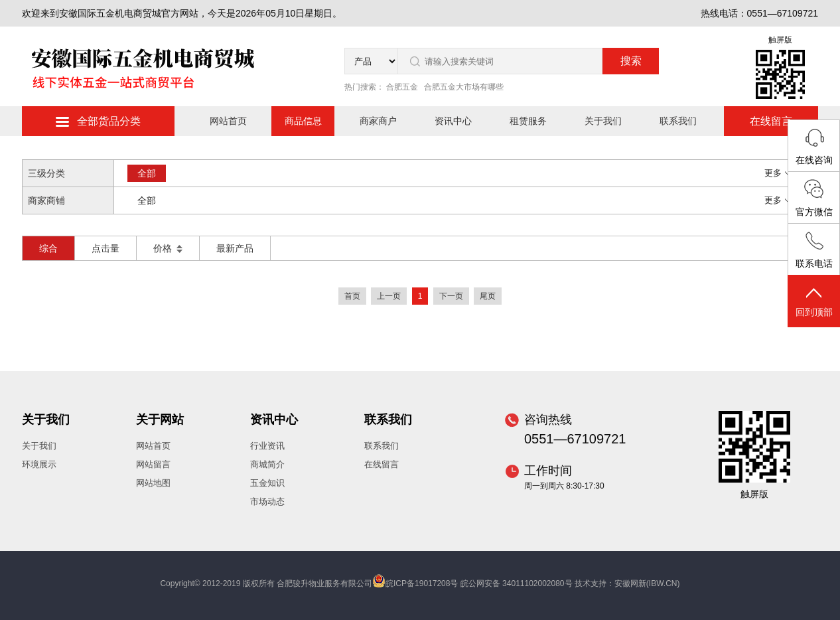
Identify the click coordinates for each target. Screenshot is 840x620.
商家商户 (378, 121)
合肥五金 (402, 87)
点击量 (105, 248)
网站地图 (153, 483)
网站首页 (228, 121)
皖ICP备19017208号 (422, 583)
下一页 (451, 296)
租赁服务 (528, 121)
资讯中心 (453, 121)
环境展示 (39, 464)
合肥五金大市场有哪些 (464, 87)
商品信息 (303, 121)
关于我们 (603, 121)
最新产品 (235, 248)
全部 (147, 173)
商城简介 (267, 464)
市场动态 (267, 502)
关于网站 (160, 420)
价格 (168, 248)
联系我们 (678, 121)
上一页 (389, 296)
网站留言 (153, 464)
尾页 (488, 296)
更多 (778, 173)
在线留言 (771, 121)
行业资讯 (267, 446)
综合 (48, 248)
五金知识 (267, 483)
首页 (352, 296)
